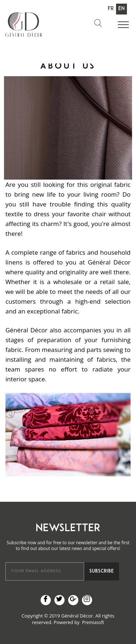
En (121, 9)
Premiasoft (93, 622)
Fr (111, 9)
